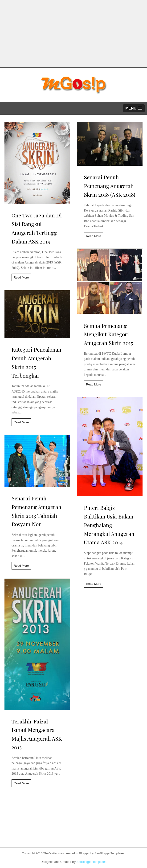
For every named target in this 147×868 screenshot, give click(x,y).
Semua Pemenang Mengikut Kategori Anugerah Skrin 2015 (108, 334)
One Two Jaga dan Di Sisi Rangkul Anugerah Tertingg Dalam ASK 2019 (37, 228)
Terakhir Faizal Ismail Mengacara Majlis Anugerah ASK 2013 (37, 734)
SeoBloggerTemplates (92, 862)
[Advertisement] (73, 33)
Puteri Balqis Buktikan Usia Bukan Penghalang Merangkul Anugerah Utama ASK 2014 (109, 525)
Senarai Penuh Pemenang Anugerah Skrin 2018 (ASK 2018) (110, 186)
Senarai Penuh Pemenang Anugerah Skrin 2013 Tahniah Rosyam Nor (36, 511)
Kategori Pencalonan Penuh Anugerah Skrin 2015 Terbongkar (36, 362)
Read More (21, 277)
